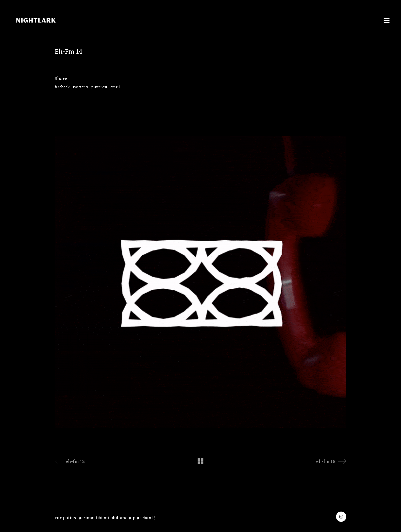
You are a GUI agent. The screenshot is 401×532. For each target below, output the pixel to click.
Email (115, 87)
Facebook (62, 87)
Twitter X (81, 87)
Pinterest (99, 87)
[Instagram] (341, 517)
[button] (387, 20)
